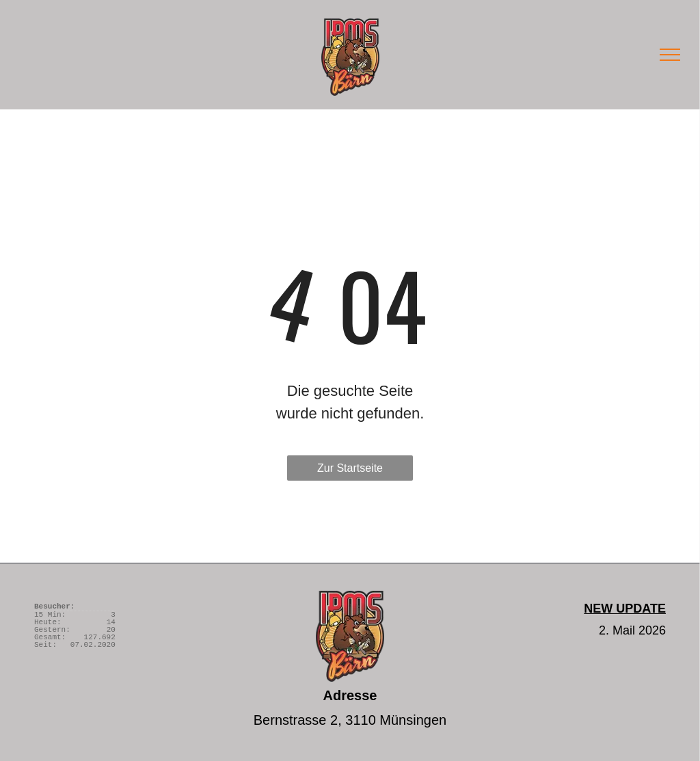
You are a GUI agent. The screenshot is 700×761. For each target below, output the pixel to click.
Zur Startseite (350, 468)
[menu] (670, 55)
